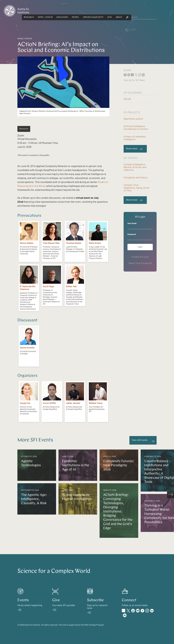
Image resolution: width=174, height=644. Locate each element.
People (102, 11)
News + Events (72, 11)
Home (20, 39)
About (145, 11)
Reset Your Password (140, 263)
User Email (132, 223)
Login (140, 247)
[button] (55, 11)
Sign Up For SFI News (134, 80)
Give (136, 11)
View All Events (140, 440)
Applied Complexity (119, 11)
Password (132, 234)
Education (89, 11)
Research (55, 11)
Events (28, 39)
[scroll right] (170, 495)
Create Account (140, 257)
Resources (24, 129)
